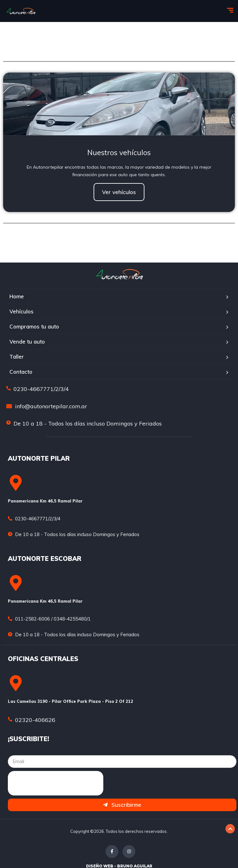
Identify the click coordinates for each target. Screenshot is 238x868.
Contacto (21, 372)
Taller (17, 357)
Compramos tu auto (34, 326)
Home (17, 296)
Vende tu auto (27, 342)
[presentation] (56, 783)
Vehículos (22, 311)
